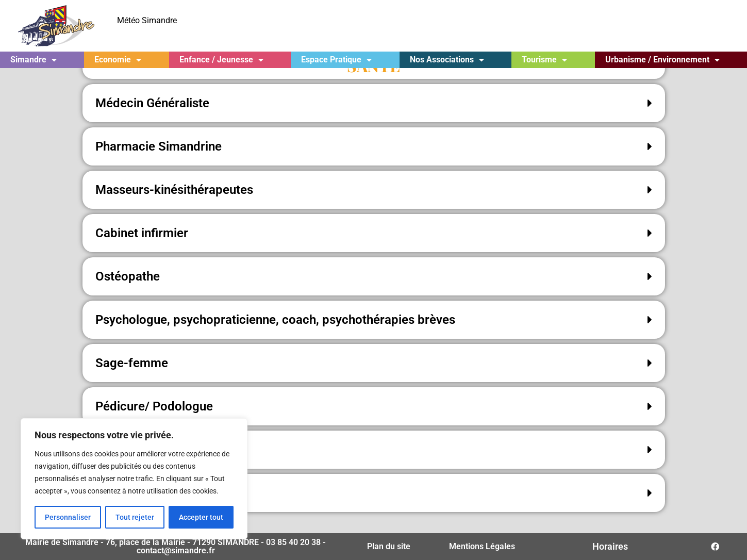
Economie (118, 60)
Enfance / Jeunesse (221, 60)
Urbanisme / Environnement (662, 60)
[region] (134, 479)
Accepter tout (201, 517)
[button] (374, 122)
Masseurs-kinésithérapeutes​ (174, 208)
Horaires (610, 546)
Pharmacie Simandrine (159, 165)
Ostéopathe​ (128, 295)
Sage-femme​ (132, 382)
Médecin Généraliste (152, 122)
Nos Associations (447, 60)
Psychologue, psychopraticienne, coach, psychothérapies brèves (275, 338)
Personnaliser (68, 517)
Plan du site (389, 546)
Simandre (34, 60)
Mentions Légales (482, 546)
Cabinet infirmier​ (142, 252)
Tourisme (544, 60)
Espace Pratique (336, 60)
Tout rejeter (135, 517)
